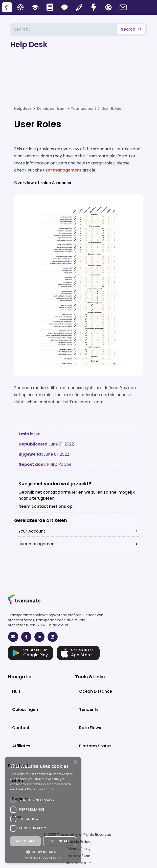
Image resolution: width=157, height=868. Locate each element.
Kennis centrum (51, 109)
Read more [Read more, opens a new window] (46, 789)
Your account (84, 109)
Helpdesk (23, 109)
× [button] (75, 762)
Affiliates (21, 746)
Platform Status (95, 746)
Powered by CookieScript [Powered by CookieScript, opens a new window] (43, 858)
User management (78, 544)
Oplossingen (25, 710)
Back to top (78, 863)
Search (131, 29)
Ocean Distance (96, 691)
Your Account (78, 531)
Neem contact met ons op (46, 506)
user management (62, 170)
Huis (16, 691)
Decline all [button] (60, 841)
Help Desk (29, 45)
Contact (21, 728)
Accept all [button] (26, 841)
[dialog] (43, 810)
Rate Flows (90, 728)
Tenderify (89, 710)
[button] (43, 852)
